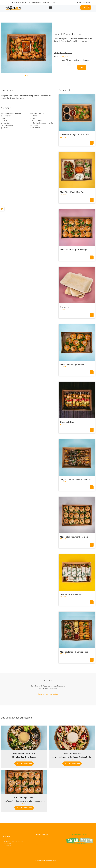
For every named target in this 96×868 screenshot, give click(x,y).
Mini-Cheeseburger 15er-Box (24, 798)
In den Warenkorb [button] (92, 143)
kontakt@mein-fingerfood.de (48, 694)
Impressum (7, 854)
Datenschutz (8, 851)
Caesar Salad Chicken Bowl (72, 754)
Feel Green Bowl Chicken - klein (24, 754)
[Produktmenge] (69, 64)
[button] (25, 75)
